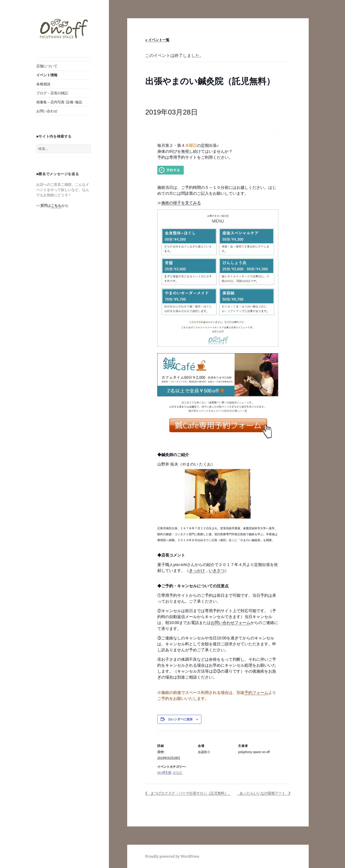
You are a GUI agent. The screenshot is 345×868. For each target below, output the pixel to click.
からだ (178, 772)
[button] (64, 29)
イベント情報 (47, 75)
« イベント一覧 (157, 40)
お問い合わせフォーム (231, 623)
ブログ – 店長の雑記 (52, 93)
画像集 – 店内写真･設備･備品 (59, 102)
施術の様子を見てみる (181, 203)
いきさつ (217, 571)
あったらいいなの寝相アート (263, 793)
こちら (56, 206)
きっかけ (197, 571)
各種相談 (43, 84)
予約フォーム (256, 693)
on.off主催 (164, 772)
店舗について (47, 66)
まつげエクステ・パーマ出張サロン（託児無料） (189, 793)
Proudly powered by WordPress (172, 856)
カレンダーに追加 (180, 719)
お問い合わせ (47, 111)
